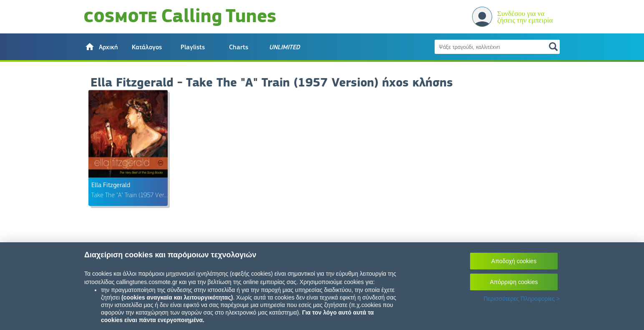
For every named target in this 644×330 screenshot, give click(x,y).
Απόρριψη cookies (514, 282)
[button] (101, 47)
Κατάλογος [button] (147, 47)
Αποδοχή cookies (514, 261)
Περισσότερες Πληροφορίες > (522, 299)
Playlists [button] (193, 47)
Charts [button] (239, 47)
